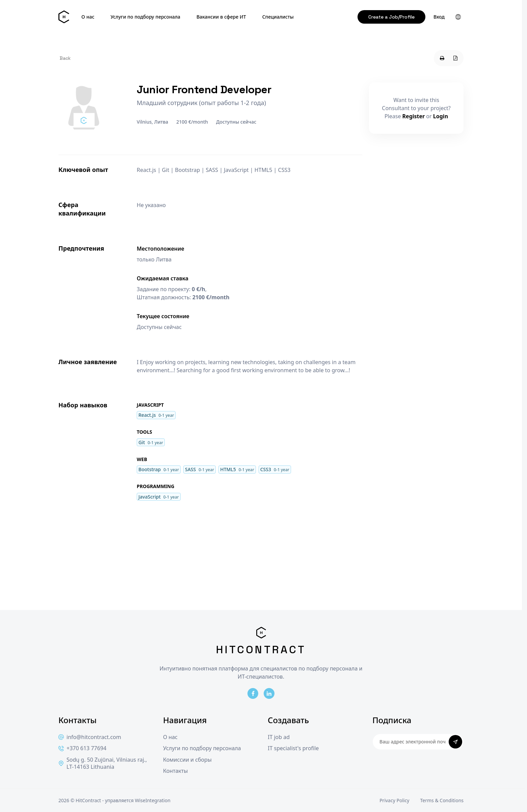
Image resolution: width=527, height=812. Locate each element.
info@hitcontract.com (90, 737)
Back (65, 58)
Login (441, 116)
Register (414, 116)
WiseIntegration (152, 800)
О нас (88, 17)
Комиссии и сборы (187, 760)
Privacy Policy (394, 800)
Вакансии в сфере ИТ (221, 17)
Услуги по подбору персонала (145, 17)
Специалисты (278, 17)
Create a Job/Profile (391, 17)
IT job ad (279, 737)
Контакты (175, 771)
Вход (439, 17)
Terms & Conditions (442, 800)
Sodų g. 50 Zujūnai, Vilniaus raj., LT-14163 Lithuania (103, 764)
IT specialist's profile (293, 748)
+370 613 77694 (82, 748)
